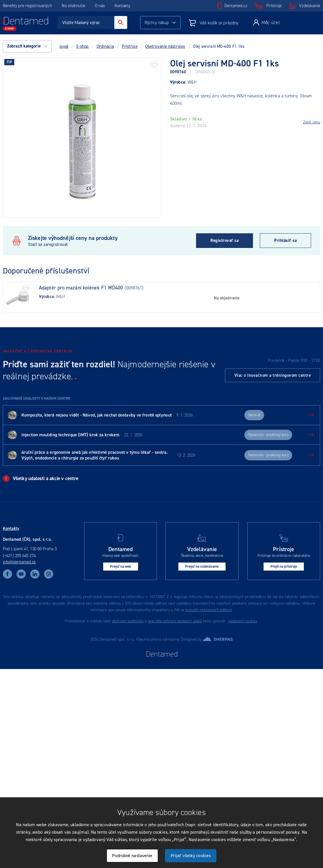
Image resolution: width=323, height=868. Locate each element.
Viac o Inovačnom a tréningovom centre (273, 375)
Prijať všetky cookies (191, 856)
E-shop (83, 46)
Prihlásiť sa (285, 240)
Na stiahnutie (74, 6)
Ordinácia (105, 46)
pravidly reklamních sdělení (209, 610)
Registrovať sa (225, 240)
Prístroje (274, 6)
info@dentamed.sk (19, 562)
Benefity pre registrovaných (27, 6)
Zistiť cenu (312, 122)
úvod (64, 46)
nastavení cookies (243, 621)
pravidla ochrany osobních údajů (175, 621)
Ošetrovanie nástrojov (165, 46)
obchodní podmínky (128, 621)
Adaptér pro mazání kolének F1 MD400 (81, 288)
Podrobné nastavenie (132, 856)
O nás (100, 6)
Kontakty (122, 6)
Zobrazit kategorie (27, 46)
